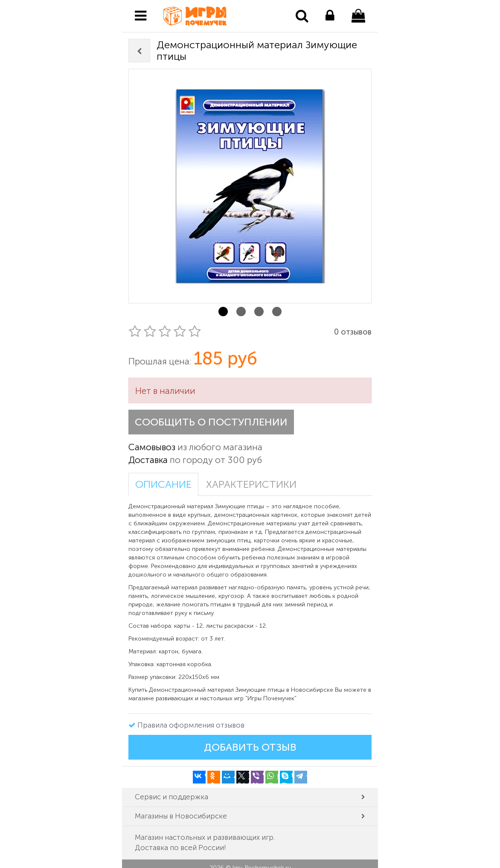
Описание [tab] (163, 484)
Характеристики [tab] (251, 484)
